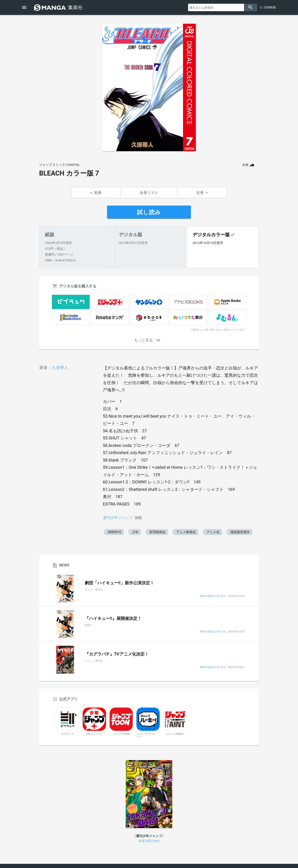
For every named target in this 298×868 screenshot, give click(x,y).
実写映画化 (157, 532)
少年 (135, 532)
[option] (149, 87)
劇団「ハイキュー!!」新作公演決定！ (119, 583)
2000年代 (114, 532)
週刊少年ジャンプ (118, 518)
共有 (245, 165)
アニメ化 (213, 532)
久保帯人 (60, 367)
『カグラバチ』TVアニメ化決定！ (117, 654)
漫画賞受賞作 (240, 532)
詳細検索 (270, 7)
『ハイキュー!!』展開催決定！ (113, 619)
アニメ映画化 (186, 532)
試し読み (149, 212)
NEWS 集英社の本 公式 (213, 596)
